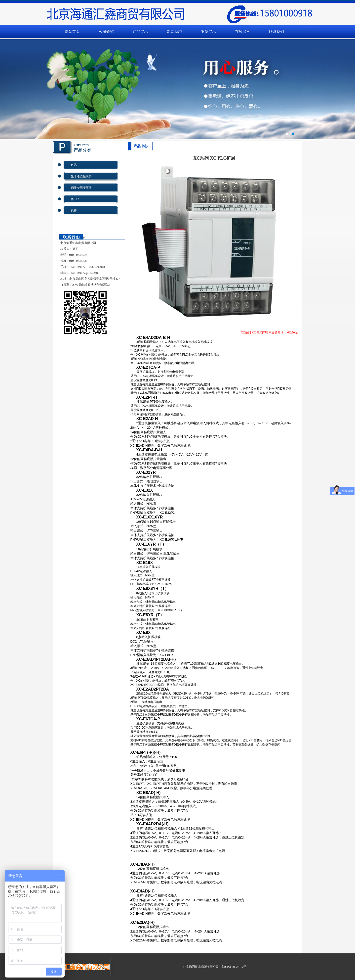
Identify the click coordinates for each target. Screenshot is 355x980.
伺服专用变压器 (81, 188)
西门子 (75, 199)
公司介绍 (106, 32)
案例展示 (208, 32)
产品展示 (140, 32)
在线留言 (242, 32)
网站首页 (72, 32)
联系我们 (276, 32)
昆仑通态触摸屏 (81, 176)
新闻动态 (174, 32)
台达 (74, 165)
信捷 (74, 211)
